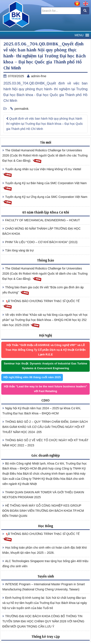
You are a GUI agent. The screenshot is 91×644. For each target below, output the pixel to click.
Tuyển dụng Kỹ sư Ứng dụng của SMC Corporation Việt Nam (45, 200)
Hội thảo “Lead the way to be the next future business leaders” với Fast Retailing (45, 389)
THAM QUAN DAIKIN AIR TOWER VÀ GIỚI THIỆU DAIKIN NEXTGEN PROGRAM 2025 (43, 495)
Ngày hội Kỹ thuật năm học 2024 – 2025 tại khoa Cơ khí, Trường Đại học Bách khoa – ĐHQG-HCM (42, 411)
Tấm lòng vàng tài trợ (18, 250)
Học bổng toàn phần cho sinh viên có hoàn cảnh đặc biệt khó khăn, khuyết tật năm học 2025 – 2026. (45, 550)
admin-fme (39, 76)
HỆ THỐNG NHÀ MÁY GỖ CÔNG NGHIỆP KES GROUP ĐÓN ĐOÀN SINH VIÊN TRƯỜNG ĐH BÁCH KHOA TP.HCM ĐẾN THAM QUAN (43, 511)
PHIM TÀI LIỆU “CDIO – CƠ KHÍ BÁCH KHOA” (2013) (40, 242)
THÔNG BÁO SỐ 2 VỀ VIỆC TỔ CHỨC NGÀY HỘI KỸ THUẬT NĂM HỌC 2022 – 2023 (45, 443)
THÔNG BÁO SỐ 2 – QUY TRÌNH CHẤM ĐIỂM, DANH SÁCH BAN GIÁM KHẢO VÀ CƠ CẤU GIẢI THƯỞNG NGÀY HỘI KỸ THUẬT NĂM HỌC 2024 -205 (45, 427)
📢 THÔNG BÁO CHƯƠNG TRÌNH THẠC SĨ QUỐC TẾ (41, 304)
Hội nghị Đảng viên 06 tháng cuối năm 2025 (32, 377)
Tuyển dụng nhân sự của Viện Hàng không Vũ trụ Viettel (42, 172)
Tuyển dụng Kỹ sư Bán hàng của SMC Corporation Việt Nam (45, 186)
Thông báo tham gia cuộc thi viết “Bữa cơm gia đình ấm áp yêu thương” (43, 290)
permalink (22, 109)
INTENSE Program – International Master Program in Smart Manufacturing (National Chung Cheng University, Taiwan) (44, 587)
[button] (79, 35)
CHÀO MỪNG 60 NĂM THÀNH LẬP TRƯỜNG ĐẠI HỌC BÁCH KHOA (41, 231)
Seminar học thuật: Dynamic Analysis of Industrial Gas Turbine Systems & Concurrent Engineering (45, 366)
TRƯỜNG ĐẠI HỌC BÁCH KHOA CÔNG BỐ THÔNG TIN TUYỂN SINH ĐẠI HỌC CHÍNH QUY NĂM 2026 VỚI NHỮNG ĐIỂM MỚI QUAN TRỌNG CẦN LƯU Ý (43, 621)
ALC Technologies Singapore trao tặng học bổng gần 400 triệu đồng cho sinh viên (45, 564)
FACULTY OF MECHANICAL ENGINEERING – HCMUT (41, 220)
